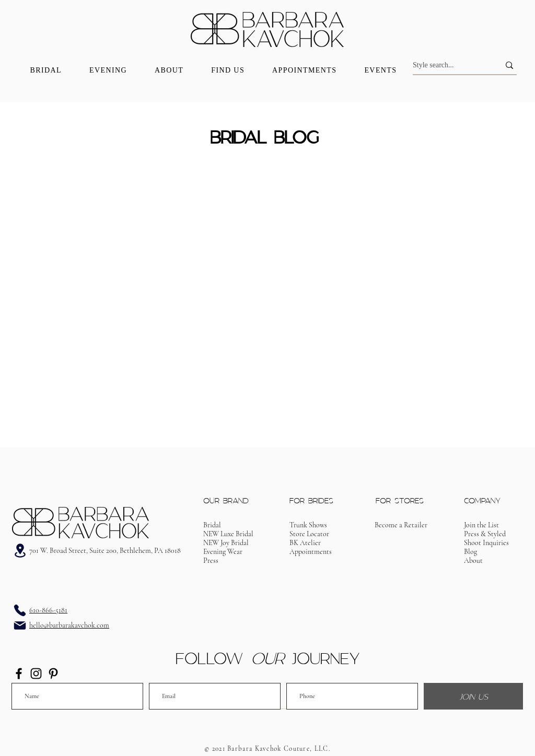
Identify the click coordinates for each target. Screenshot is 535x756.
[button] (311, 552)
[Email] (20, 625)
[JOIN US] (473, 696)
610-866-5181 (48, 610)
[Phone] (20, 610)
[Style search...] (448, 65)
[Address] (20, 551)
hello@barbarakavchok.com (69, 625)
